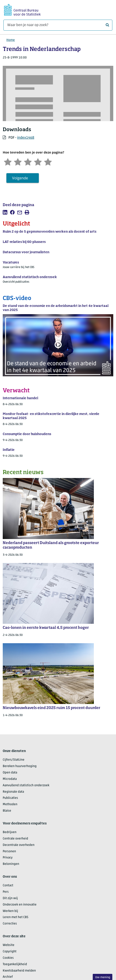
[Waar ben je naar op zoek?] (58, 25)
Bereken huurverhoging (20, 766)
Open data (10, 773)
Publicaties (10, 798)
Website (9, 945)
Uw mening (103, 977)
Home (11, 40)
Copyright (10, 952)
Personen (9, 851)
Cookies (8, 958)
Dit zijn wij (10, 898)
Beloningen (11, 864)
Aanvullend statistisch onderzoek (26, 785)
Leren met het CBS (16, 917)
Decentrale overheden (19, 845)
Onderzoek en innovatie (20, 905)
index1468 (26, 138)
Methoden (10, 804)
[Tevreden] (38, 161)
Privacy (8, 858)
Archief (8, 977)
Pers (6, 892)
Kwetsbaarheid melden (19, 971)
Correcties (10, 924)
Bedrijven (10, 832)
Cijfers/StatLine (14, 760)
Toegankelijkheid (15, 964)
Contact (8, 886)
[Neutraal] (28, 161)
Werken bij (10, 911)
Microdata (10, 779)
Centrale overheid (15, 839)
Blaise (7, 811)
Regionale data (13, 792)
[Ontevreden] (18, 161)
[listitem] (5, 212)
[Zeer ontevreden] (8, 161)
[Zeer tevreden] (48, 161)
